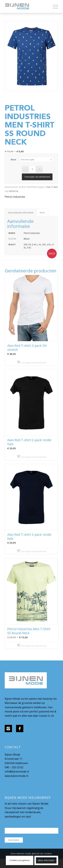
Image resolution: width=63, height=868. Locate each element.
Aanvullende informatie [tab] (21, 213)
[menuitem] (54, 6)
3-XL (49, 244)
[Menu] (54, 6)
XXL (44, 244)
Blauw (26, 239)
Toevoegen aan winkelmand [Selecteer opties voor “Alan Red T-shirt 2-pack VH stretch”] (31, 363)
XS (29, 244)
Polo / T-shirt (52, 187)
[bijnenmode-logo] (26, 6)
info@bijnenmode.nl (17, 772)
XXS (25, 244)
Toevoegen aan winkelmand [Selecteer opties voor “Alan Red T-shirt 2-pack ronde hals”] (31, 457)
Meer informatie (46, 860)
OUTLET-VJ (13, 191)
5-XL (29, 248)
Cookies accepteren (20, 860)
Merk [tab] (42, 213)
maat (14, 160)
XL (40, 244)
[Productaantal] (32, 169)
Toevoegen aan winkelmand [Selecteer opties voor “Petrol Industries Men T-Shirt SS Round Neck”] (31, 646)
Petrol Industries (15, 197)
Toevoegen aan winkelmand (37, 177)
